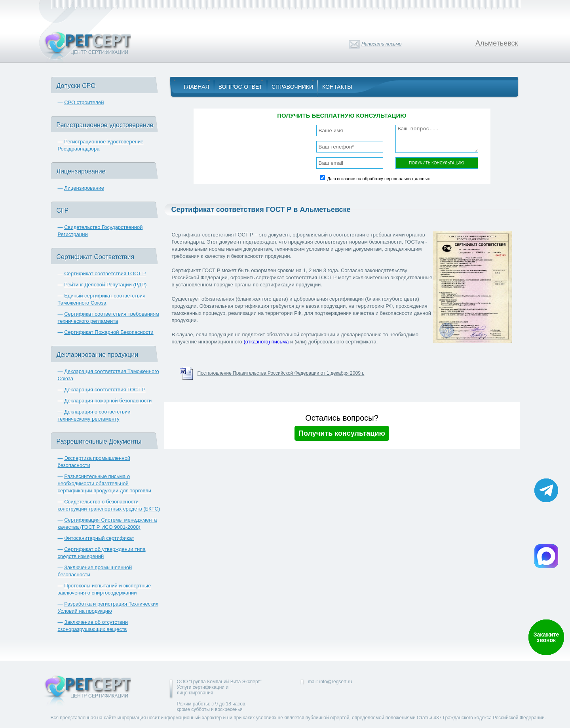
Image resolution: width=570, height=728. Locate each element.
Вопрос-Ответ (240, 87)
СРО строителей (84, 102)
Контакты (337, 87)
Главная (197, 87)
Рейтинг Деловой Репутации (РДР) (105, 285)
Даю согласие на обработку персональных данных (379, 179)
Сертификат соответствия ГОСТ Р (105, 273)
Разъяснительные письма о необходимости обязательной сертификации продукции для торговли (104, 483)
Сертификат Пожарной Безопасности (109, 332)
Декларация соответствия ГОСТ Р (105, 390)
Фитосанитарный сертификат (99, 538)
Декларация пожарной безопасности (108, 401)
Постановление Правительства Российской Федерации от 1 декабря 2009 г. (281, 373)
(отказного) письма (266, 342)
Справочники (292, 87)
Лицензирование (84, 188)
